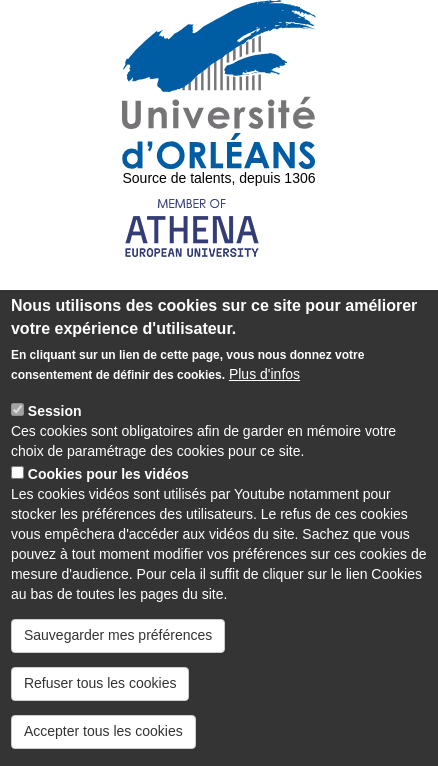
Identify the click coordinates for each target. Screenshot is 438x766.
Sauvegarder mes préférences (118, 657)
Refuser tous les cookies (100, 705)
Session (55, 433)
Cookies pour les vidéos (108, 496)
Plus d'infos (264, 396)
